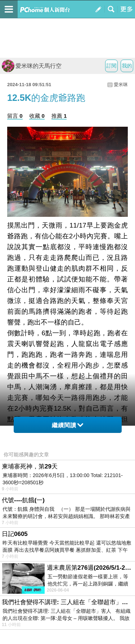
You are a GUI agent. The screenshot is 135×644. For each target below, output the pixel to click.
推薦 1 (59, 116)
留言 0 (15, 116)
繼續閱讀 (67, 425)
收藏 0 (37, 116)
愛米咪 (121, 85)
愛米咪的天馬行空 (32, 66)
